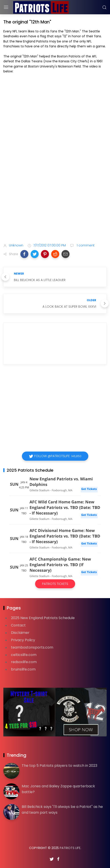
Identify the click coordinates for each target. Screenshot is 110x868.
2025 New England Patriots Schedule (43, 618)
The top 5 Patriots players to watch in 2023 (59, 766)
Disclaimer (20, 633)
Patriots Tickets (55, 584)
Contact (18, 625)
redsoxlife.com (24, 662)
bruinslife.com (23, 669)
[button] (24, 254)
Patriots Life (70, 848)
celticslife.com (24, 655)
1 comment (85, 245)
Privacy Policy (23, 640)
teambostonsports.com (32, 647)
